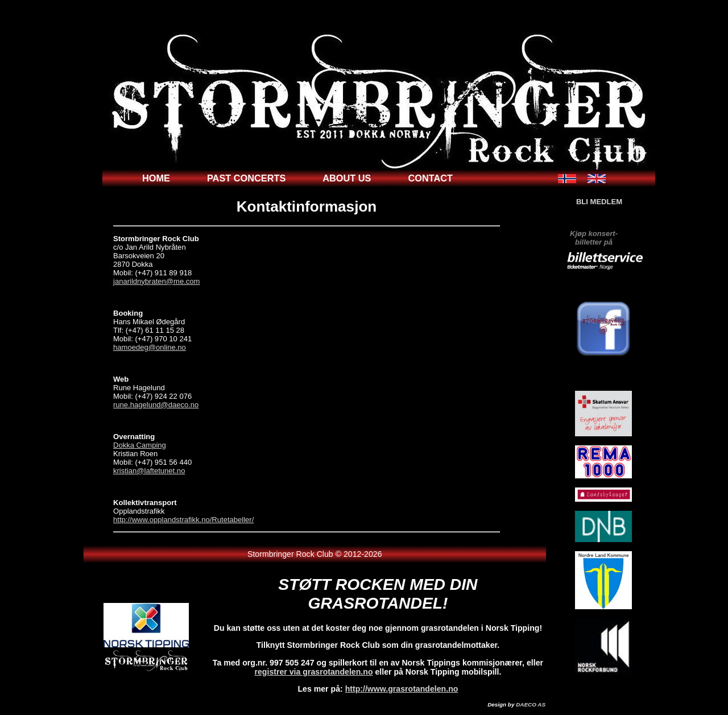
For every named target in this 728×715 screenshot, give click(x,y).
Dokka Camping (140, 445)
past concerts (246, 178)
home (156, 178)
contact (431, 178)
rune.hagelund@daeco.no (156, 405)
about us (347, 178)
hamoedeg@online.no (150, 347)
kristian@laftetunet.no (149, 471)
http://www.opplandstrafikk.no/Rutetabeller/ (183, 520)
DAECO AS (531, 704)
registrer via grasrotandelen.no (314, 672)
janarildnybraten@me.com (156, 281)
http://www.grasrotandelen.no (402, 689)
